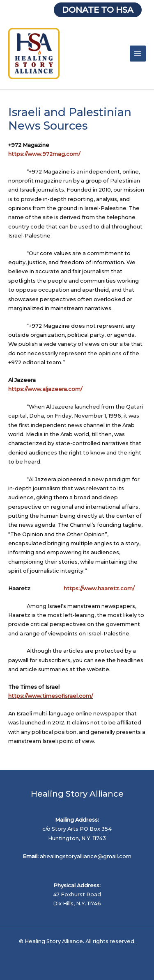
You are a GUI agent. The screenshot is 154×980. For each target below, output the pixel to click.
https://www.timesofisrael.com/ (51, 696)
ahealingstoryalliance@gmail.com (86, 856)
